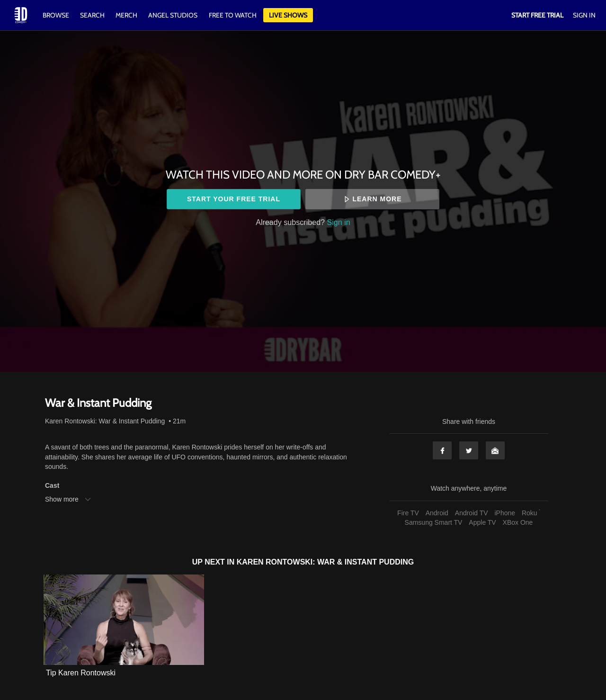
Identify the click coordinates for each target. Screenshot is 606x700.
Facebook (442, 450)
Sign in (339, 222)
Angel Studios (173, 15)
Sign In (584, 15)
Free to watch (233, 15)
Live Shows (288, 15)
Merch (126, 15)
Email (495, 450)
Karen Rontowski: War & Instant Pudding (105, 421)
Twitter (469, 450)
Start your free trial (234, 199)
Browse (57, 15)
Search (93, 15)
